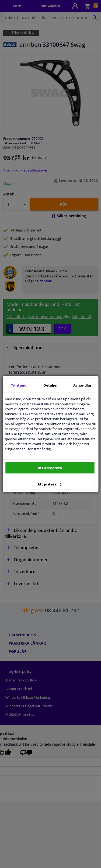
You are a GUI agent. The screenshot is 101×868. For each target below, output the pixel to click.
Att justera (49, 484)
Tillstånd (19, 385)
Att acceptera (50, 468)
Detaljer (51, 385)
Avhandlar (82, 385)
